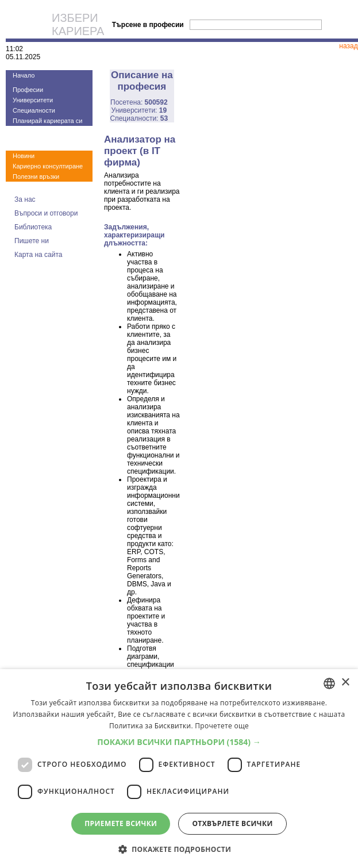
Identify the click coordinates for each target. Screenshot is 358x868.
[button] (179, 742)
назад (348, 46)
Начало (24, 75)
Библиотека (33, 227)
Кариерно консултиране (48, 166)
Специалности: (139, 118)
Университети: (139, 110)
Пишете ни (32, 241)
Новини (24, 156)
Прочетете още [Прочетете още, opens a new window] (222, 726)
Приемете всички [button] (121, 823)
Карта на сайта (39, 255)
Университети (33, 100)
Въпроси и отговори (46, 213)
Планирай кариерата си (47, 121)
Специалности (34, 110)
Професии (28, 90)
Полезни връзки (36, 176)
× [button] (345, 683)
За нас (25, 199)
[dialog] (179, 769)
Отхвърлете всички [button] (232, 823)
